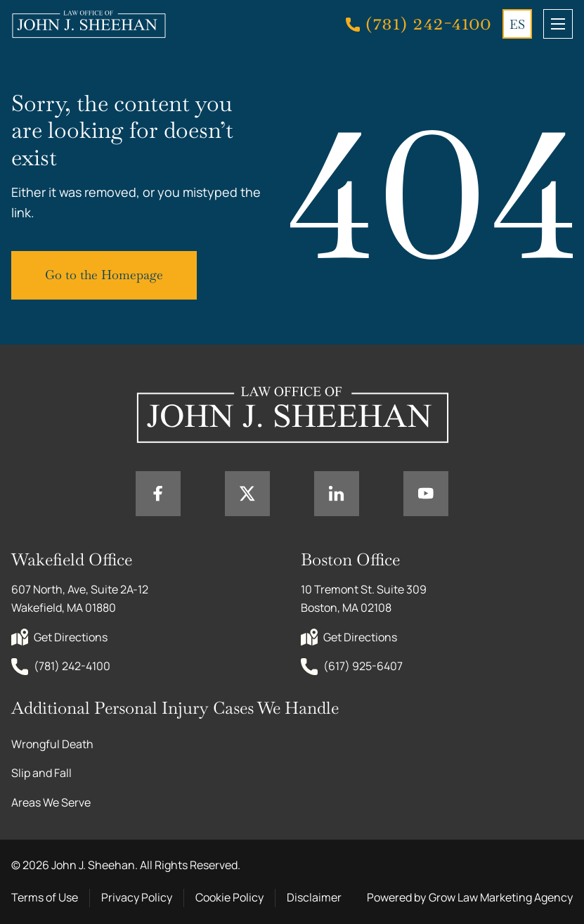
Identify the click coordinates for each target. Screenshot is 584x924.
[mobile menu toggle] (558, 24)
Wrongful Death (52, 744)
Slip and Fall (41, 773)
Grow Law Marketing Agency (501, 897)
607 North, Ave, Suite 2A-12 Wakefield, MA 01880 (81, 598)
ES (517, 24)
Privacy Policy (137, 897)
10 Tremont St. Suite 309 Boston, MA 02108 (365, 598)
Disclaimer (314, 897)
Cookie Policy (229, 897)
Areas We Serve (51, 802)
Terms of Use (45, 897)
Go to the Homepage (104, 275)
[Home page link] (89, 24)
